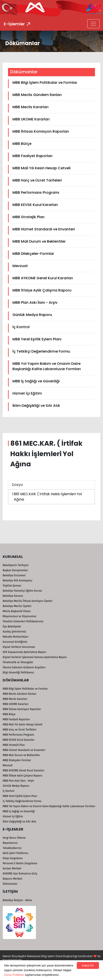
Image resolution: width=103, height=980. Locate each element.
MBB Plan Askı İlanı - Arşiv (35, 302)
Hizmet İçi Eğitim (27, 393)
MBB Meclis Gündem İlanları (37, 95)
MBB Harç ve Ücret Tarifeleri (37, 180)
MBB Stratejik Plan (28, 217)
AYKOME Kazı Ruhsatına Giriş (20, 874)
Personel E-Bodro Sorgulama (20, 863)
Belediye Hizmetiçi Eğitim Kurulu (22, 591)
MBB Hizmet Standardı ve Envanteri (44, 229)
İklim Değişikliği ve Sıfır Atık (36, 406)
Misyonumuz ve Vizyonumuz (19, 616)
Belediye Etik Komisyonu (17, 581)
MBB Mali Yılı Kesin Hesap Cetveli (41, 168)
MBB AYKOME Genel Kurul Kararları (43, 278)
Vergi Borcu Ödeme (14, 838)
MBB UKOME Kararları (31, 119)
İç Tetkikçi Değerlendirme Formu (41, 351)
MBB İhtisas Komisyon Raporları (41, 131)
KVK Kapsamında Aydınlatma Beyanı (24, 652)
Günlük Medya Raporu (32, 315)
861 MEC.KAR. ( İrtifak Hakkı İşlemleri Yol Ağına (48, 497)
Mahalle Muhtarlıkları (16, 637)
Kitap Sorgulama (13, 858)
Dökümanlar (10, 884)
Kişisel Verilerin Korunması (19, 647)
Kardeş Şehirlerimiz (14, 632)
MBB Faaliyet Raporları (32, 156)
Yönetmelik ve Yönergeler (18, 662)
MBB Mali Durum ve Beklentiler (39, 241)
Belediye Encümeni (14, 575)
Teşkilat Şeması (12, 586)
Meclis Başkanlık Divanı (17, 611)
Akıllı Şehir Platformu (15, 853)
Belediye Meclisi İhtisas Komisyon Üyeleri (28, 601)
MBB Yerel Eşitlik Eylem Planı (37, 339)
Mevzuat (20, 266)
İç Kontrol (21, 327)
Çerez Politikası (14, 975)
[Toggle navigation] (93, 24)
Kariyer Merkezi (12, 868)
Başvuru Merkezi (12, 879)
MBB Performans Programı (36, 193)
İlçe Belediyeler (12, 627)
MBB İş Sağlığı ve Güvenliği (36, 381)
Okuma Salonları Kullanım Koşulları (24, 667)
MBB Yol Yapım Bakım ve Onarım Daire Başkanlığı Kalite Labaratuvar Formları (47, 366)
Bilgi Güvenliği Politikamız (18, 673)
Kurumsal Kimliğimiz (15, 642)
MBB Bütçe (22, 144)
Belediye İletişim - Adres (17, 900)
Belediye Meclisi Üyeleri (17, 606)
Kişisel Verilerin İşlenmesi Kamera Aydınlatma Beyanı (35, 657)
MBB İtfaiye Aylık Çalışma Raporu (42, 290)
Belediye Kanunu (13, 596)
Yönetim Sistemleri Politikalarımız (23, 621)
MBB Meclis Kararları (30, 107)
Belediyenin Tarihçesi (16, 565)
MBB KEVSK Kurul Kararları (35, 205)
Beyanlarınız (10, 843)
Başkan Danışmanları (15, 570)
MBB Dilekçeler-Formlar (33, 254)
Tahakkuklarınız (12, 848)
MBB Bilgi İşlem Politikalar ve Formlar (45, 83)
